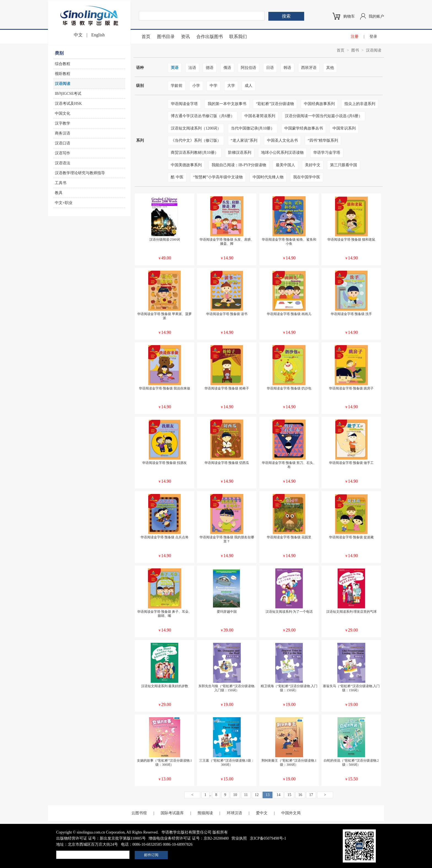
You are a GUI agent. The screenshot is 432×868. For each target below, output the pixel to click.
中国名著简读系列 (260, 116)
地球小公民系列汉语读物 (282, 153)
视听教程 (63, 74)
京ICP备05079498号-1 (268, 838)
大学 (231, 86)
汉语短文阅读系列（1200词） (196, 128)
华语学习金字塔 (327, 153)
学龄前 (177, 86)
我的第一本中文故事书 (227, 104)
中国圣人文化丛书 (282, 140)
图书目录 (166, 37)
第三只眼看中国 (344, 165)
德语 (210, 68)
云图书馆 (139, 813)
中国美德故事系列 (186, 165)
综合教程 (63, 64)
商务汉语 (63, 133)
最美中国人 (285, 165)
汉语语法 (63, 163)
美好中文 (313, 165)
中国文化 (63, 113)
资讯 (185, 37)
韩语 (287, 68)
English (98, 35)
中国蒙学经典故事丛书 (304, 128)
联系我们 (238, 37)
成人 (249, 86)
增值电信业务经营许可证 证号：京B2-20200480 (189, 838)
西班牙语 (309, 68)
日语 (270, 68)
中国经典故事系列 (319, 104)
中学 (214, 86)
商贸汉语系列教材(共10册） (195, 153)
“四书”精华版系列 (323, 140)
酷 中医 (177, 177)
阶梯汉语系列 (240, 153)
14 (279, 795)
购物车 (349, 16)
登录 (373, 37)
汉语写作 (63, 153)
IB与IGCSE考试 (68, 94)
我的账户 (376, 16)
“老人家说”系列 (244, 140)
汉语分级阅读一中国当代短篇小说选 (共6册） (324, 116)
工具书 (61, 183)
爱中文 (262, 813)
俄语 (227, 68)
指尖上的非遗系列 (360, 104)
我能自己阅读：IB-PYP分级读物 (239, 165)
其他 (330, 68)
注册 (355, 37)
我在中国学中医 (307, 177)
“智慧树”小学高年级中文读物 (218, 177)
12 (257, 795)
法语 (192, 68)
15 (289, 795)
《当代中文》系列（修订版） (196, 140)
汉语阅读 (63, 84)
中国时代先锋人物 (268, 177)
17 (311, 795)
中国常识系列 (344, 128)
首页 (146, 37)
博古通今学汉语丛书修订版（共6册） (203, 116)
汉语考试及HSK (68, 104)
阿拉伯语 (249, 68)
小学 (196, 86)
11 (246, 795)
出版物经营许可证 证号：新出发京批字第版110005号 (101, 838)
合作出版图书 (210, 37)
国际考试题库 (172, 813)
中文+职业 (64, 203)
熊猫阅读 (205, 813)
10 (235, 795)
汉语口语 (63, 143)
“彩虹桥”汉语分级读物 (275, 104)
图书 (355, 50)
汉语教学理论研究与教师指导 (80, 173)
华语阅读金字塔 (184, 104)
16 (300, 795)
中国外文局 (291, 813)
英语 (175, 68)
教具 (59, 193)
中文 (78, 35)
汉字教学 (63, 123)
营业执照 (239, 838)
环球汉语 (234, 813)
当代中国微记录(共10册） (253, 128)
